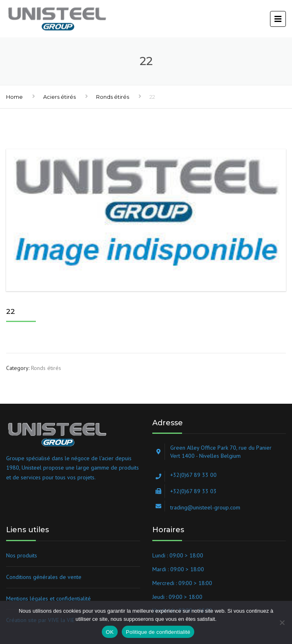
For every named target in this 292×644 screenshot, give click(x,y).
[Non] (282, 622)
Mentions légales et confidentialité (48, 598)
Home (14, 97)
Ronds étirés (113, 97)
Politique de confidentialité (158, 632)
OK (110, 632)
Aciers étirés (59, 97)
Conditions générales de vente (44, 577)
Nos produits (22, 555)
